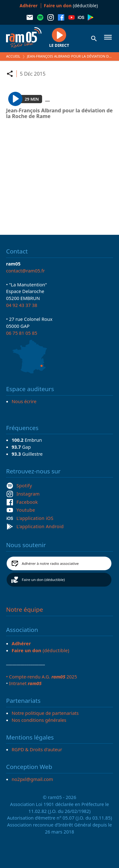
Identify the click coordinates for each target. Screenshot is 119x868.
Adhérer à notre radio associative (50, 563)
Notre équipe (25, 609)
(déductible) (71, 6)
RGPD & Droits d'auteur (37, 749)
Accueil (13, 56)
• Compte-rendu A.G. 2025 (41, 677)
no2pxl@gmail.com (32, 779)
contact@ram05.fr (25, 271)
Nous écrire (24, 401)
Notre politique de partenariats (45, 713)
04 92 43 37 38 (22, 305)
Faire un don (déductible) (43, 580)
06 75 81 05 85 (22, 333)
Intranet (25, 683)
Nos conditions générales (39, 720)
